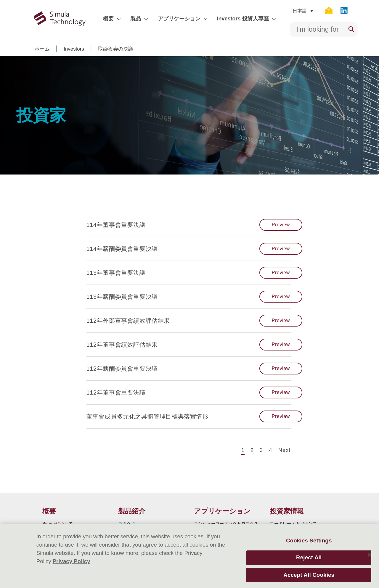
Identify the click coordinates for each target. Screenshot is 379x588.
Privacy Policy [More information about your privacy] (72, 561)
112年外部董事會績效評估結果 (128, 321)
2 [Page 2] (252, 450)
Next (285, 450)
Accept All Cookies (309, 575)
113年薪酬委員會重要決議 (122, 297)
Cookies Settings (309, 541)
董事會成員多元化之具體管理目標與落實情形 (147, 416)
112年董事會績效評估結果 (122, 345)
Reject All (309, 557)
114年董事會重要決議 (116, 225)
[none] (299, 11)
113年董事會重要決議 (116, 273)
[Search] (348, 29)
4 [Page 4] (271, 450)
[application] (120, 19)
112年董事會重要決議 (116, 392)
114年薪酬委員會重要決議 (122, 249)
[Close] (370, 555)
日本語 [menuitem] (296, 11)
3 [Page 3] (261, 450)
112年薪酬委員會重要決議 (122, 369)
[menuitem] (299, 11)
